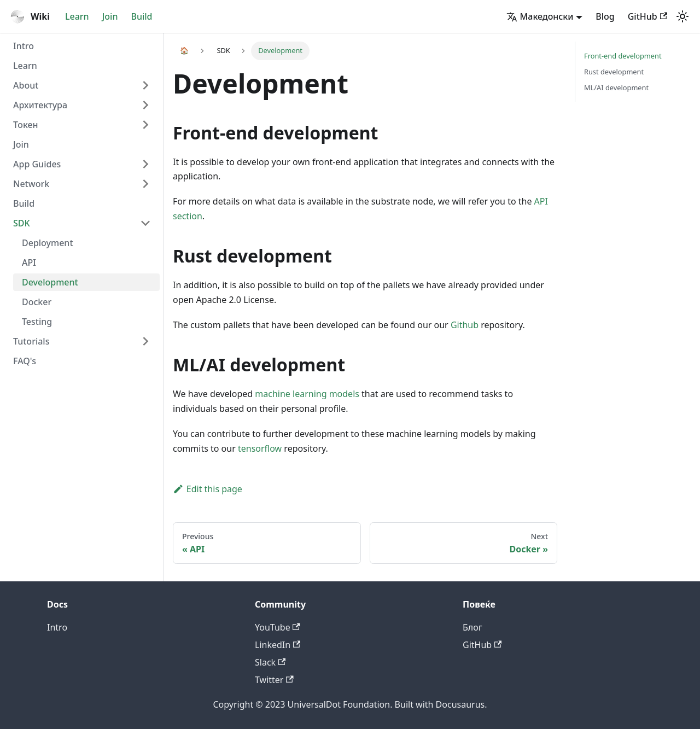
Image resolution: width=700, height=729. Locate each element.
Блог (472, 627)
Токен (26, 125)
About (26, 85)
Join (110, 16)
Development (50, 282)
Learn (77, 16)
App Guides (37, 164)
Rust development (614, 72)
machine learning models (307, 394)
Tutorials (31, 341)
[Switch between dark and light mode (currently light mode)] (682, 16)
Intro (24, 46)
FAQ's (25, 361)
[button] (545, 16)
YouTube (278, 627)
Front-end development (623, 56)
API (29, 263)
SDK (22, 223)
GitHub (647, 16)
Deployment (48, 243)
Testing (37, 322)
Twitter (274, 680)
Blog (605, 16)
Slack (270, 662)
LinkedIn (278, 645)
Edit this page (208, 489)
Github (465, 325)
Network (31, 184)
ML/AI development (616, 88)
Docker (37, 302)
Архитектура (40, 105)
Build (141, 16)
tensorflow (260, 448)
